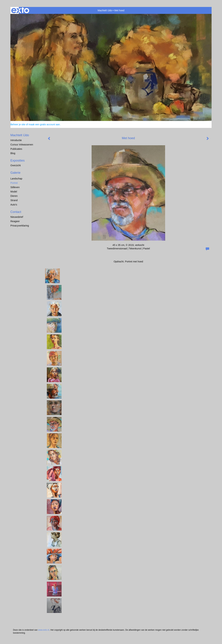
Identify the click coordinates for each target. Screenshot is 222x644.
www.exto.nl (44, 630)
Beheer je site (18, 124)
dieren (14, 196)
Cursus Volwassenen (22, 145)
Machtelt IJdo (105, 10)
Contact (16, 212)
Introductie (16, 140)
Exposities (18, 161)
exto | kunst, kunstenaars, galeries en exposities (20, 10)
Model (14, 192)
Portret (14, 183)
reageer (15, 221)
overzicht (16, 165)
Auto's (14, 205)
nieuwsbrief (17, 217)
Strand (14, 200)
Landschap (16, 179)
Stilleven (15, 187)
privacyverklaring (20, 226)
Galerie (15, 173)
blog (13, 153)
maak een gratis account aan (44, 124)
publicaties (16, 149)
